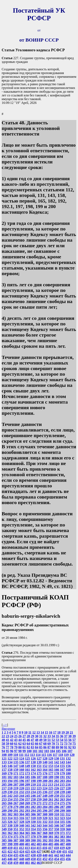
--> (5, 725)
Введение (8, 729)
